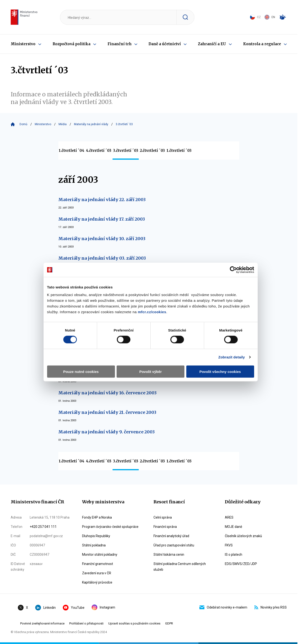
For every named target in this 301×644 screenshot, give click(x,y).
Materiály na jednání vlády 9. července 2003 (106, 432)
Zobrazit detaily (234, 338)
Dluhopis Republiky (96, 536)
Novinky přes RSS (271, 607)
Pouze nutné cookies (79, 352)
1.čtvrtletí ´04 (72, 151)
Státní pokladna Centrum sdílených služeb (180, 567)
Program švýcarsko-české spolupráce (110, 527)
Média (63, 124)
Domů (23, 124)
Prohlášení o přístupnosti (86, 623)
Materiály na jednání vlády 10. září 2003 (102, 239)
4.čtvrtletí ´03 (99, 151)
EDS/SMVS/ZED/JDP (241, 564)
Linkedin (45, 608)
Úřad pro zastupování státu (174, 545)
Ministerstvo (23, 44)
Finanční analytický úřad (171, 536)
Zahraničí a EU (212, 44)
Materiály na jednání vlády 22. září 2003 (102, 200)
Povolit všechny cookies (222, 352)
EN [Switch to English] (270, 17)
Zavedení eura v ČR (97, 573)
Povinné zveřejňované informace (42, 623)
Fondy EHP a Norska (97, 517)
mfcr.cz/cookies (115, 293)
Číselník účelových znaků (243, 536)
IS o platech (234, 555)
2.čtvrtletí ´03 (152, 151)
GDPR (169, 623)
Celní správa (163, 517)
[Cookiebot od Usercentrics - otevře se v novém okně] (236, 251)
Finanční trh (120, 44)
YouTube (74, 608)
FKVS (229, 545)
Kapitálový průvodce (97, 582)
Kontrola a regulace (262, 44)
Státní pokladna (94, 545)
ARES (229, 517)
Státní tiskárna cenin (169, 555)
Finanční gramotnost (98, 564)
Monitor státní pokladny (100, 555)
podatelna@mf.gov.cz (46, 536)
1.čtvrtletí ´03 (179, 151)
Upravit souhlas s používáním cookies (134, 623)
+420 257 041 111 (43, 527)
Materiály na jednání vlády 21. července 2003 (107, 412)
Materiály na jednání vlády (91, 124)
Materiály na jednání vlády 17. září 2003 (102, 219)
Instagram (103, 607)
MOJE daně (233, 527)
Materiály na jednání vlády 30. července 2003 (108, 373)
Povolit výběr (150, 352)
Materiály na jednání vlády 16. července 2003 (107, 393)
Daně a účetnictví (165, 44)
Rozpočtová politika (72, 44)
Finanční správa (165, 527)
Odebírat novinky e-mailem (223, 607)
